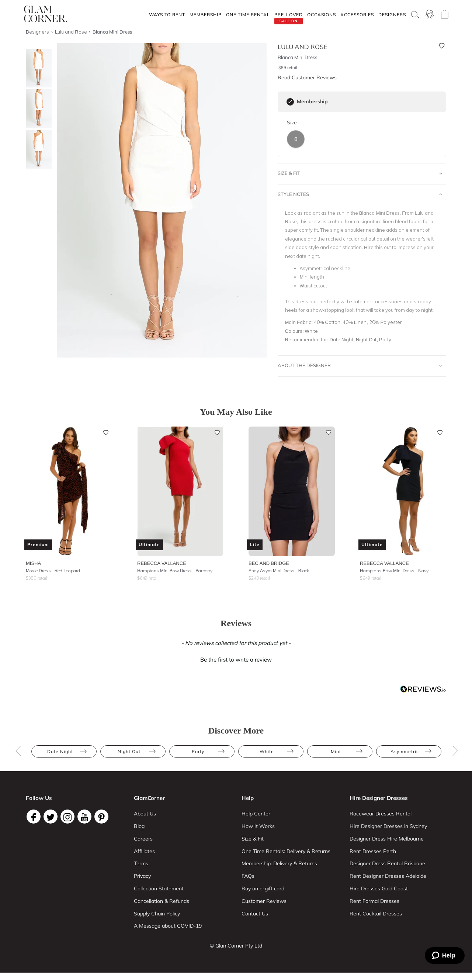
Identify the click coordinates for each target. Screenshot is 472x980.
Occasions (322, 15)
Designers (392, 15)
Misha (33, 563)
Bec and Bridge (269, 563)
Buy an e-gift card (263, 888)
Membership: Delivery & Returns (279, 863)
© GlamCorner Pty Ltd (236, 946)
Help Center (256, 814)
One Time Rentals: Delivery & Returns (286, 851)
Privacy (142, 876)
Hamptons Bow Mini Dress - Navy (394, 571)
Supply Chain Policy (157, 914)
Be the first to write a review (236, 660)
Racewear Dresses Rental (381, 814)
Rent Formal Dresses (374, 901)
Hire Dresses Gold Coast (379, 888)
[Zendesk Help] (445, 955)
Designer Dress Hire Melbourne (387, 839)
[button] (236, 659)
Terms (141, 863)
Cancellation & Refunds (162, 901)
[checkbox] (290, 102)
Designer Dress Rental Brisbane (387, 863)
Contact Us (255, 914)
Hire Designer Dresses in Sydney (388, 826)
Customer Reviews (264, 901)
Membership (206, 15)
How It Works (258, 826)
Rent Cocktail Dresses (376, 914)
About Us (145, 814)
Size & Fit (360, 173)
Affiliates (144, 851)
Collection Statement (159, 888)
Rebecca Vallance (162, 563)
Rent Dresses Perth (373, 851)
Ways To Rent (167, 15)
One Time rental (248, 15)
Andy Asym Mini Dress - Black (279, 571)
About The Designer (360, 366)
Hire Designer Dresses (379, 798)
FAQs (248, 876)
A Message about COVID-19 (168, 926)
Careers (143, 839)
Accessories (357, 15)
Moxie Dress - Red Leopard (53, 571)
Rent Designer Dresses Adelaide (388, 876)
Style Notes (360, 194)
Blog (139, 826)
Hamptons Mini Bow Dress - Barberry (175, 571)
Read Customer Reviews (307, 77)
